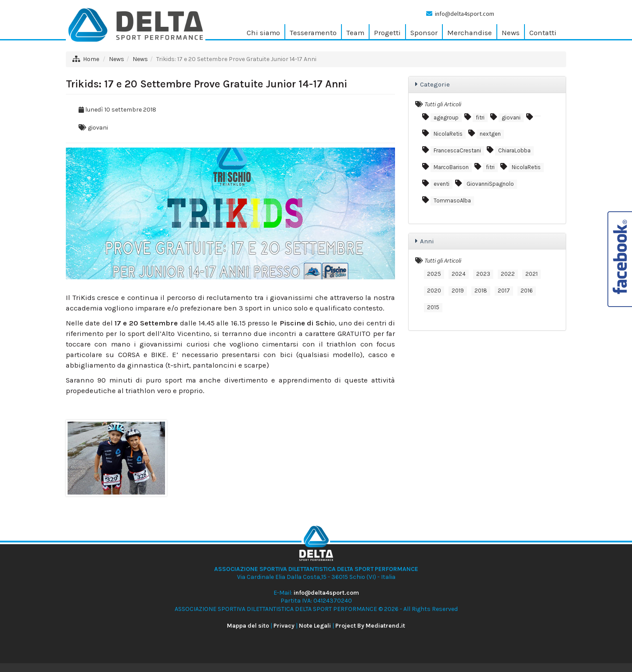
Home (91, 59)
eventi (442, 184)
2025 (434, 274)
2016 (527, 291)
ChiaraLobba (514, 150)
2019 (458, 291)
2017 (504, 291)
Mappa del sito (248, 626)
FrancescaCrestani (457, 150)
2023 (483, 274)
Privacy (284, 626)
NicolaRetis (448, 134)
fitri (480, 117)
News (117, 59)
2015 (433, 307)
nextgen (490, 134)
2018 (481, 291)
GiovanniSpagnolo (490, 184)
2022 (508, 274)
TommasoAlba (452, 201)
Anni (427, 241)
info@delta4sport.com (465, 14)
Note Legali (315, 626)
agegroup (446, 117)
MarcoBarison (451, 167)
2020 (434, 291)
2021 (531, 274)
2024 (459, 274)
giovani (98, 128)
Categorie (435, 84)
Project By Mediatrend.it (370, 626)
